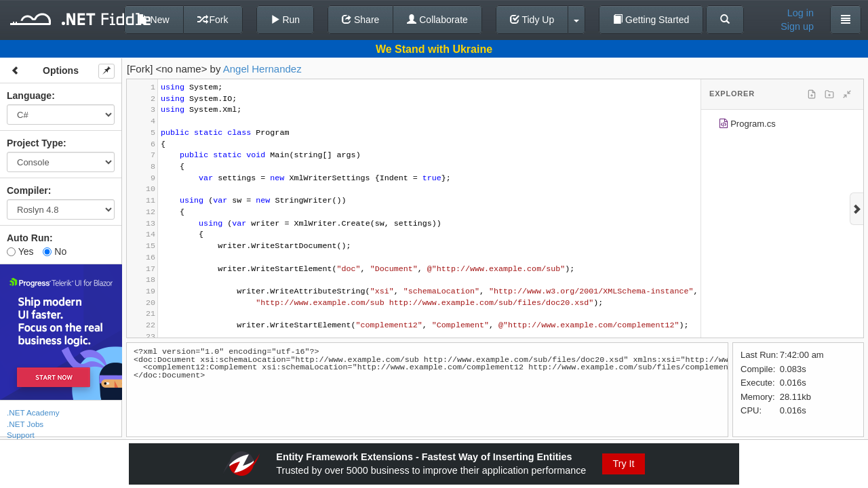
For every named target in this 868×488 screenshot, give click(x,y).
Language (29, 96)
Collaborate (437, 20)
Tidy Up (532, 20)
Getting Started (651, 20)
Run (285, 20)
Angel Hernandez (262, 69)
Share (360, 20)
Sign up (797, 26)
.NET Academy (33, 412)
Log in (801, 13)
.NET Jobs (25, 424)
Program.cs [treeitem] (747, 126)
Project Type (35, 143)
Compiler (27, 190)
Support (21, 435)
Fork (213, 20)
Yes (20, 251)
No (55, 251)
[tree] (782, 126)
